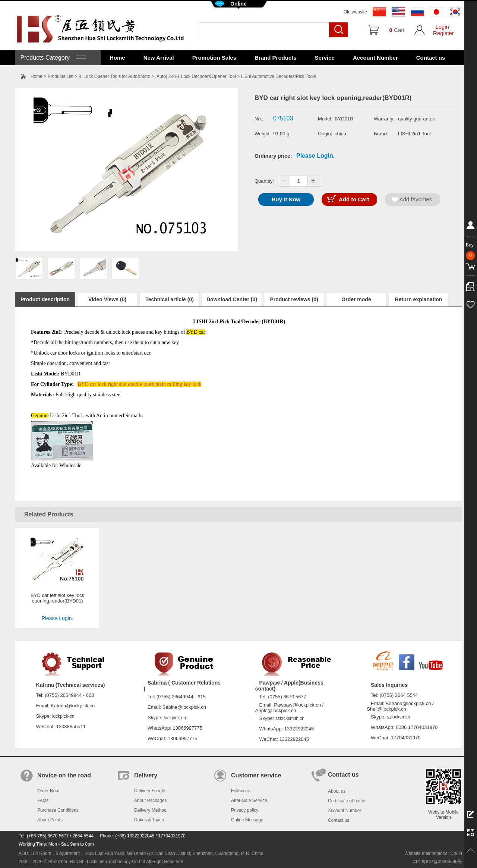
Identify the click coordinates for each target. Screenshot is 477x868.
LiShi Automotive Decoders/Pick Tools (279, 76)
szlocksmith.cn (290, 718)
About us (337, 791)
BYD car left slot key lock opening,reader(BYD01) (57, 598)
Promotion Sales (214, 58)
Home (117, 58)
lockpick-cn (63, 716)
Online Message (247, 820)
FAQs (43, 801)
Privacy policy (245, 810)
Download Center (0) (232, 299)
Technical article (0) (170, 299)
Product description (45, 299)
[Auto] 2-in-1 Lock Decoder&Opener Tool (196, 76)
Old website (355, 12)
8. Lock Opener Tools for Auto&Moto (115, 76)
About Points (50, 820)
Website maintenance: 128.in (433, 853)
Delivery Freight (150, 791)
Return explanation (419, 299)
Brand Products (276, 58)
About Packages (150, 801)
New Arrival (159, 58)
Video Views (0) (107, 299)
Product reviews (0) (294, 299)
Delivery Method (150, 810)
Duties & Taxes (149, 820)
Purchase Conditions (58, 810)
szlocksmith (398, 717)
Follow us (241, 791)
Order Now (48, 791)
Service (325, 58)
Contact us (431, 58)
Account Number (375, 58)
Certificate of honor (347, 801)
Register (443, 33)
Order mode (356, 299)
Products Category (52, 58)
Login (442, 27)
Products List (61, 76)
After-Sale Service (249, 801)
